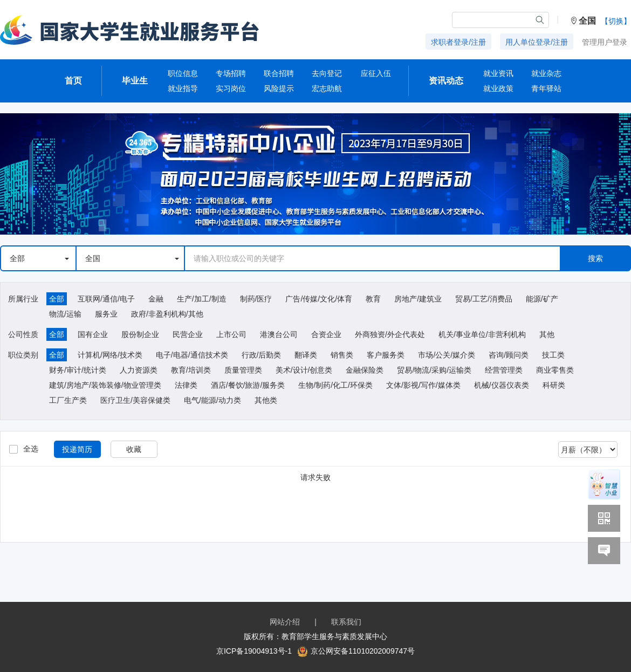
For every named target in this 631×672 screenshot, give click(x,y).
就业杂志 (546, 73)
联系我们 (346, 622)
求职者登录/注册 (458, 42)
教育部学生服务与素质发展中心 (334, 636)
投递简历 (77, 449)
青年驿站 (546, 88)
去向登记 (327, 73)
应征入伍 (376, 73)
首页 (73, 81)
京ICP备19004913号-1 (254, 651)
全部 (39, 258)
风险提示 (279, 88)
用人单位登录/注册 (537, 42)
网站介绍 (285, 622)
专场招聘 (231, 73)
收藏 (134, 449)
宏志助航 (327, 88)
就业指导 (183, 88)
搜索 (595, 258)
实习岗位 (231, 88)
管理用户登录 (605, 42)
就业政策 (498, 88)
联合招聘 (279, 73)
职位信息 (183, 73)
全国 (132, 258)
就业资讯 (498, 73)
